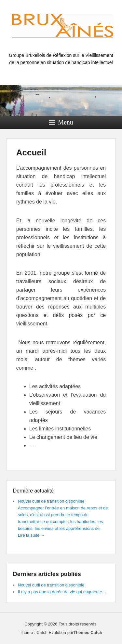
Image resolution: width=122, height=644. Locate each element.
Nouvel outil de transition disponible (51, 501)
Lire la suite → (31, 535)
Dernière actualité (33, 491)
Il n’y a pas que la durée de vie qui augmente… (62, 592)
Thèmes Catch (88, 632)
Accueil (31, 152)
